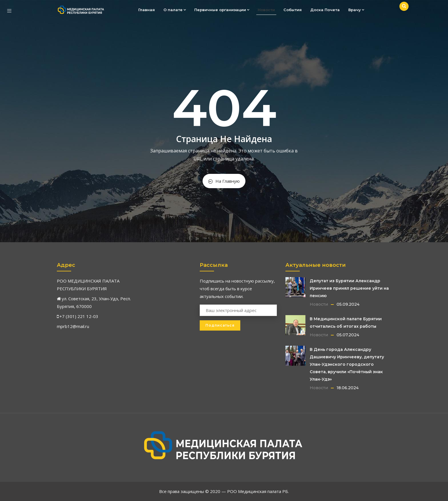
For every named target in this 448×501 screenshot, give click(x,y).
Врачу (356, 10)
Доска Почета (325, 10)
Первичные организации (222, 10)
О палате (175, 10)
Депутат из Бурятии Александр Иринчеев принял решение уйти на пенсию (349, 288)
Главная (147, 10)
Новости (266, 10)
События (293, 10)
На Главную (224, 181)
